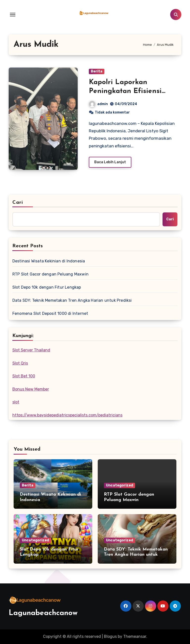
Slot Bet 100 (24, 376)
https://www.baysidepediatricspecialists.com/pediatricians (67, 415)
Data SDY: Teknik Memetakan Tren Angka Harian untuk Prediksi (72, 300)
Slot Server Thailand (31, 350)
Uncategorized (119, 485)
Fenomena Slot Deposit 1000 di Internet (50, 313)
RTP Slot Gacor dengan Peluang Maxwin (50, 274)
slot (16, 402)
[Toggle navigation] (13, 15)
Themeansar (135, 636)
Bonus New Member (31, 389)
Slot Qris (20, 363)
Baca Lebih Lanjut (110, 162)
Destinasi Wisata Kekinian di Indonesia (49, 261)
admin (98, 104)
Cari (18, 203)
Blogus (110, 636)
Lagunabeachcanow (43, 613)
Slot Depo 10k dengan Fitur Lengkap (47, 287)
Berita (97, 71)
